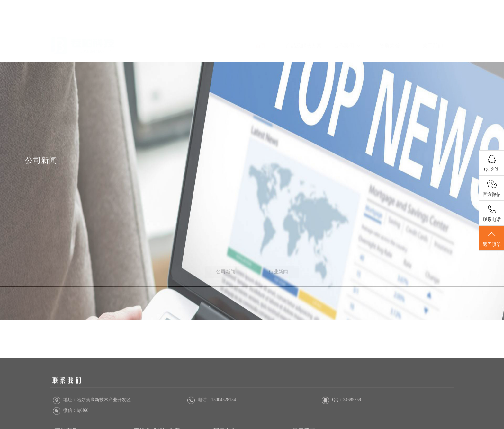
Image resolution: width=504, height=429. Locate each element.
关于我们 (433, 25)
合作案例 (347, 25)
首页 (261, 25)
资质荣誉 (390, 25)
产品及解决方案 (304, 40)
